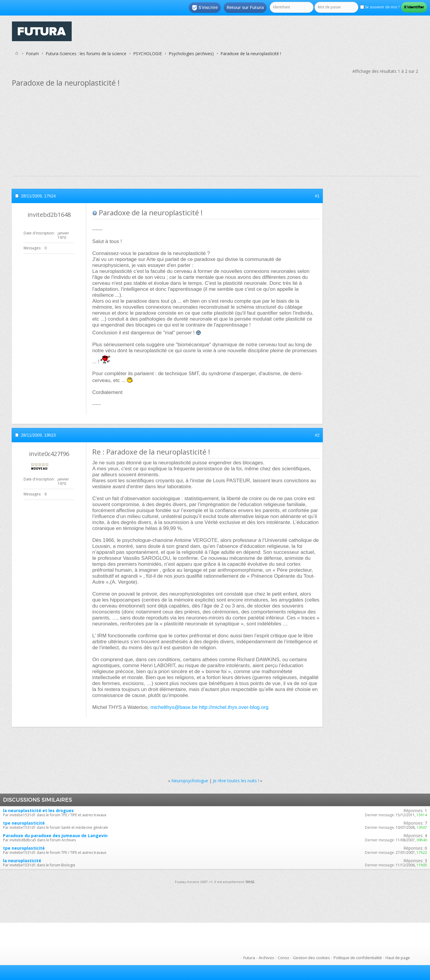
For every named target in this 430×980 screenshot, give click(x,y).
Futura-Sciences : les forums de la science (86, 54)
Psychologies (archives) (191, 54)
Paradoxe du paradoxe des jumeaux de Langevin (55, 836)
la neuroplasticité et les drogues (38, 810)
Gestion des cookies (311, 958)
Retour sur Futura (245, 7)
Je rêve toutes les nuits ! (236, 781)
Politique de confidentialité (358, 958)
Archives (266, 958)
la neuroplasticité (22, 861)
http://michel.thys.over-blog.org (234, 707)
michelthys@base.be (174, 707)
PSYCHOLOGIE (148, 54)
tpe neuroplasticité (24, 823)
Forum (32, 54)
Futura (249, 958)
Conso (284, 958)
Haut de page (398, 958)
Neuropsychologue (190, 781)
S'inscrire (205, 8)
